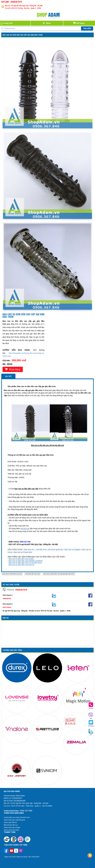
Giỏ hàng (79, 22)
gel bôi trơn (25, 528)
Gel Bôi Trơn (41, 550)
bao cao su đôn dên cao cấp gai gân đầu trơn (59, 574)
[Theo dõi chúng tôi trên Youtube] (11, 851)
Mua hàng (13, 369)
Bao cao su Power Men (23, 552)
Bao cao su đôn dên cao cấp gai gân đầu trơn (23, 35)
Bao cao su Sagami (73, 550)
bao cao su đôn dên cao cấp (12, 574)
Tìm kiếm (87, 28)
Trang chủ (6, 23)
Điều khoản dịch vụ (11, 825)
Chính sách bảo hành (11, 830)
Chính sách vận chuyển (12, 827)
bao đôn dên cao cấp (33, 574)
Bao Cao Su (29, 550)
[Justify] (47, 23)
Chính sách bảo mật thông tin (14, 820)
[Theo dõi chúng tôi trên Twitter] (16, 851)
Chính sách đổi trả (10, 822)
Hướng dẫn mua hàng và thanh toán (17, 817)
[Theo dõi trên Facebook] (7, 851)
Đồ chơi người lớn (56, 550)
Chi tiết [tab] (8, 376)
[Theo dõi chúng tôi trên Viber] (21, 851)
